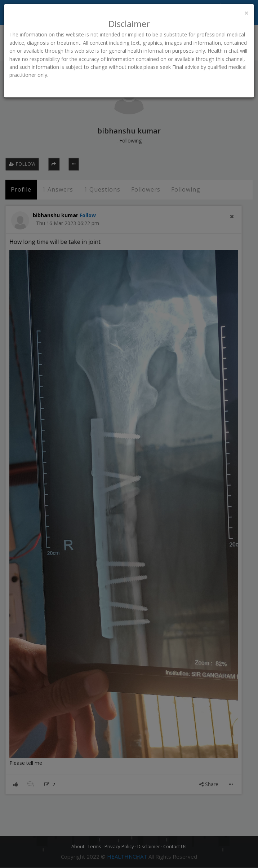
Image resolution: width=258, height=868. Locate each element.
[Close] (246, 13)
